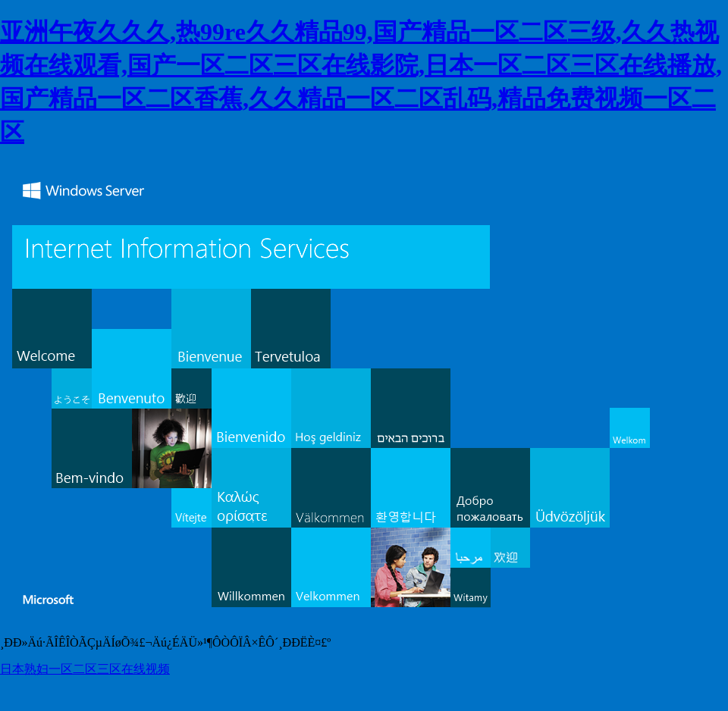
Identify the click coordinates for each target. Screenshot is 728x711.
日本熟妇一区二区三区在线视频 (85, 669)
